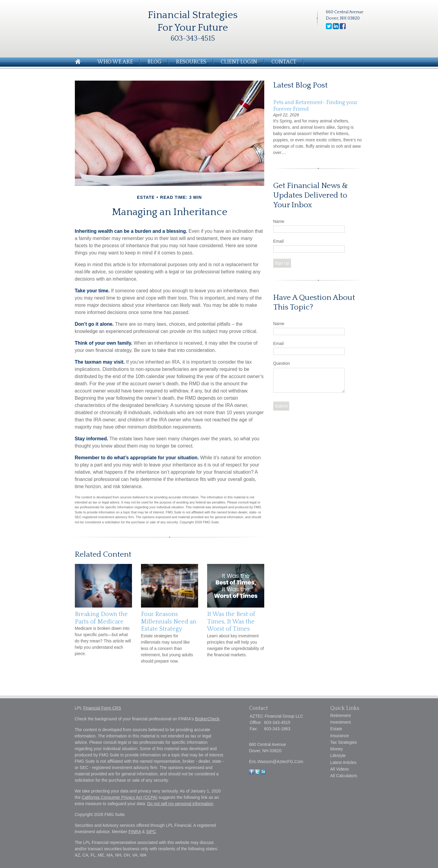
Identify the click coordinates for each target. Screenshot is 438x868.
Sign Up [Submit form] (282, 263)
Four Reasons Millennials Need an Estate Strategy (169, 622)
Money (337, 749)
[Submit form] (281, 406)
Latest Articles (343, 762)
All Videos (340, 769)
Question (282, 363)
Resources (191, 62)
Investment (341, 722)
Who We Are (115, 62)
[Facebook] (252, 773)
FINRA (135, 832)
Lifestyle (338, 756)
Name (279, 221)
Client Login (239, 62)
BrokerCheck (207, 719)
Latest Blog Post (300, 85)
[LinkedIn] (263, 773)
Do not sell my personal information (180, 804)
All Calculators (344, 776)
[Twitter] (257, 773)
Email (279, 241)
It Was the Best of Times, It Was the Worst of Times (231, 622)
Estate (336, 729)
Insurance (340, 736)
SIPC (151, 832)
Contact (284, 62)
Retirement (341, 716)
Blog (154, 62)
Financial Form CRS (102, 708)
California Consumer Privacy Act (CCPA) (120, 797)
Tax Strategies (344, 742)
